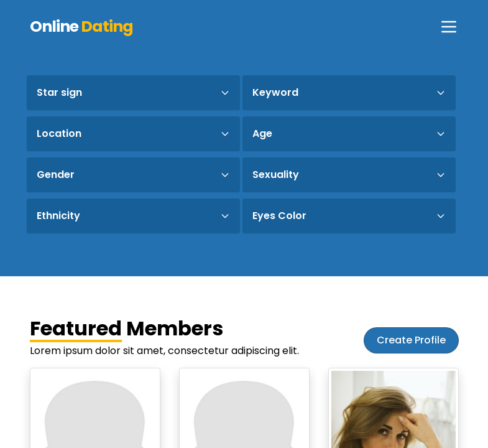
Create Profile (411, 340)
